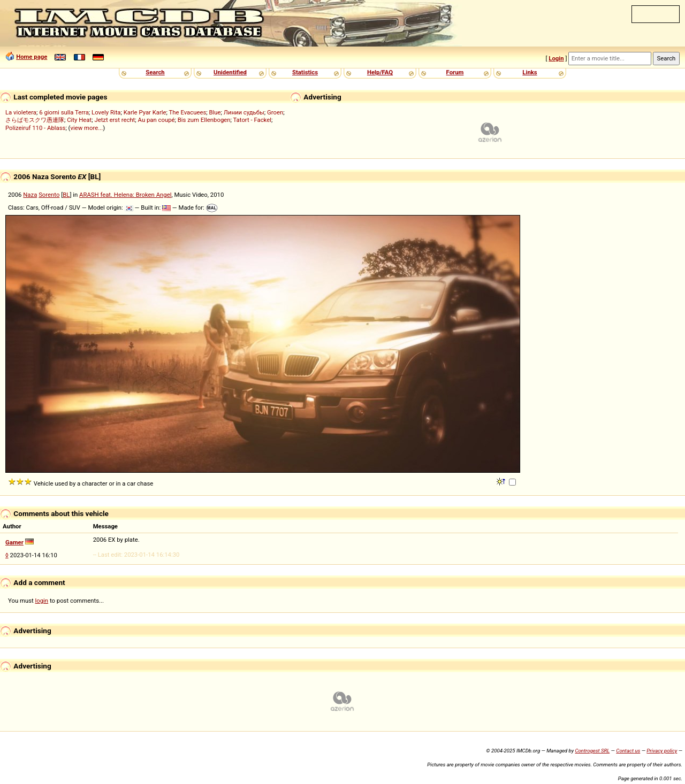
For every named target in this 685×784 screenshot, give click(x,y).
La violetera (21, 112)
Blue (215, 112)
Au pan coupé (157, 120)
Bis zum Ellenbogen (204, 120)
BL (66, 195)
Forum (455, 72)
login (42, 601)
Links (530, 72)
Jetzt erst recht (115, 120)
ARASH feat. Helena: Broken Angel (125, 195)
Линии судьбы (244, 112)
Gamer (14, 542)
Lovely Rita (106, 112)
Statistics (305, 72)
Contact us (628, 751)
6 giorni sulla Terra (64, 112)
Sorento (49, 195)
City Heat (79, 120)
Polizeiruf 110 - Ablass (35, 128)
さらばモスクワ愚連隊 (35, 120)
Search (155, 72)
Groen (275, 112)
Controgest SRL (592, 751)
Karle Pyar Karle (145, 112)
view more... (86, 128)
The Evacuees (188, 112)
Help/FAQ (380, 72)
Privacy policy (662, 751)
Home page (32, 57)
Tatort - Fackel (252, 120)
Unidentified (230, 72)
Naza (30, 195)
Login (556, 58)
